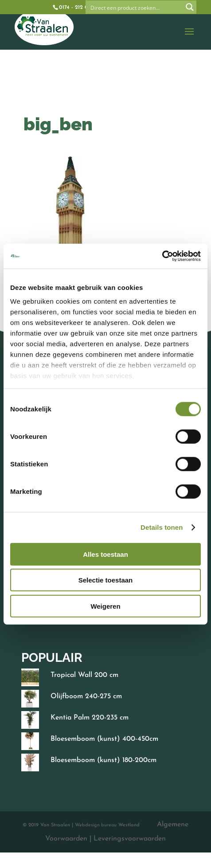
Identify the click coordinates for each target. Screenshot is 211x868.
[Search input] (135, 7)
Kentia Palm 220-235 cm (90, 718)
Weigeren (105, 606)
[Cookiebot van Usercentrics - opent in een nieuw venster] (162, 256)
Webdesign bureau (96, 825)
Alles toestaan (105, 554)
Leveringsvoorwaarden (129, 839)
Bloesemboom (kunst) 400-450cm (104, 739)
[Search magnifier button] (190, 7)
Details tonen (162, 527)
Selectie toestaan (106, 580)
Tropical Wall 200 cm (84, 675)
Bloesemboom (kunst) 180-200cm (104, 760)
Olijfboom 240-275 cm (86, 696)
